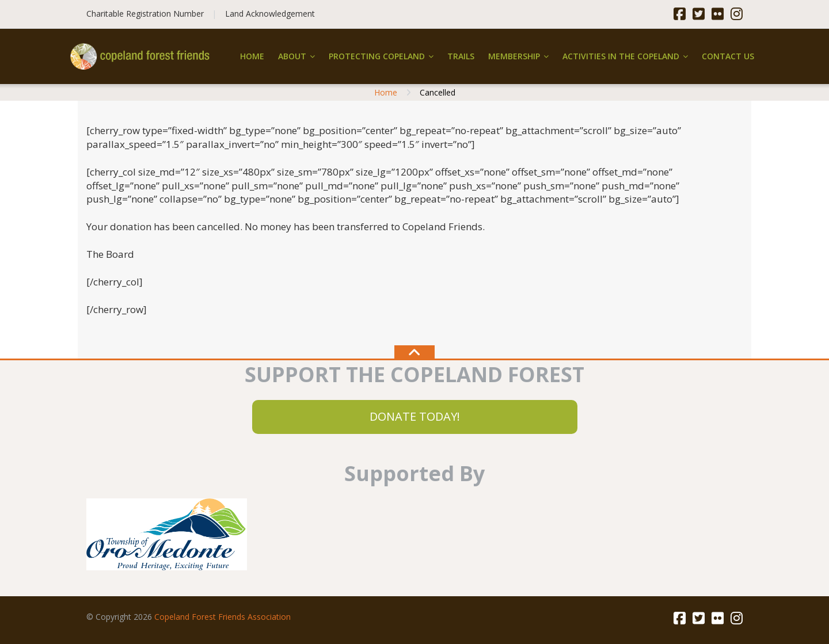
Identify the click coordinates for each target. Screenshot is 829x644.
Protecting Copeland (377, 56)
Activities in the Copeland (621, 56)
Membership (514, 56)
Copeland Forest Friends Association (223, 617)
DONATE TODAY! (415, 416)
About (292, 56)
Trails (461, 56)
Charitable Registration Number (145, 14)
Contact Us (728, 56)
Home (252, 56)
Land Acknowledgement (270, 14)
